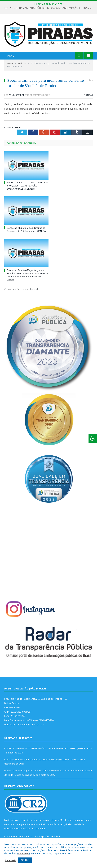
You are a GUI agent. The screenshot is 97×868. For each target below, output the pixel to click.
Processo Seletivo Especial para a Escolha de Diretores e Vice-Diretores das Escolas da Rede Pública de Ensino (28, 275)
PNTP (19, 836)
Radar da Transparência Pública (43, 836)
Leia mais (24, 853)
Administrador (17, 95)
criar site (25, 820)
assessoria (85, 820)
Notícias (88, 95)
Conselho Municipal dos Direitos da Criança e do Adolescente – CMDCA (26, 229)
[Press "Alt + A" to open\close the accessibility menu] (93, 438)
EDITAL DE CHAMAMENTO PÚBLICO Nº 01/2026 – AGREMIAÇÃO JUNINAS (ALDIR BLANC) (49, 8)
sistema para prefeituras (47, 820)
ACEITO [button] (25, 860)
